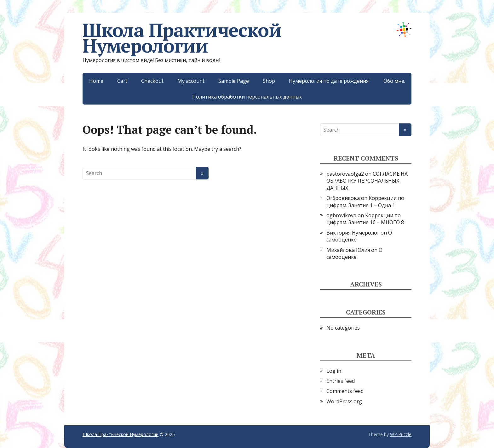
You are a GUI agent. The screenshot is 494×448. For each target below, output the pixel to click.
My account (191, 81)
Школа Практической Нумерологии (247, 38)
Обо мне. (394, 81)
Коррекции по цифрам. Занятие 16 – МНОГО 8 (365, 219)
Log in (334, 371)
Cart (122, 81)
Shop (269, 81)
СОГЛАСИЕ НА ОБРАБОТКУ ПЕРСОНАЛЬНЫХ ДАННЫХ (367, 181)
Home (96, 81)
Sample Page (234, 81)
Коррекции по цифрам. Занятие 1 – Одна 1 (365, 201)
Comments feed (345, 391)
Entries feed (341, 381)
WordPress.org (344, 401)
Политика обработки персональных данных (247, 97)
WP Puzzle (401, 434)
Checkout (152, 81)
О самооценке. (354, 253)
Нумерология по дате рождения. (329, 81)
